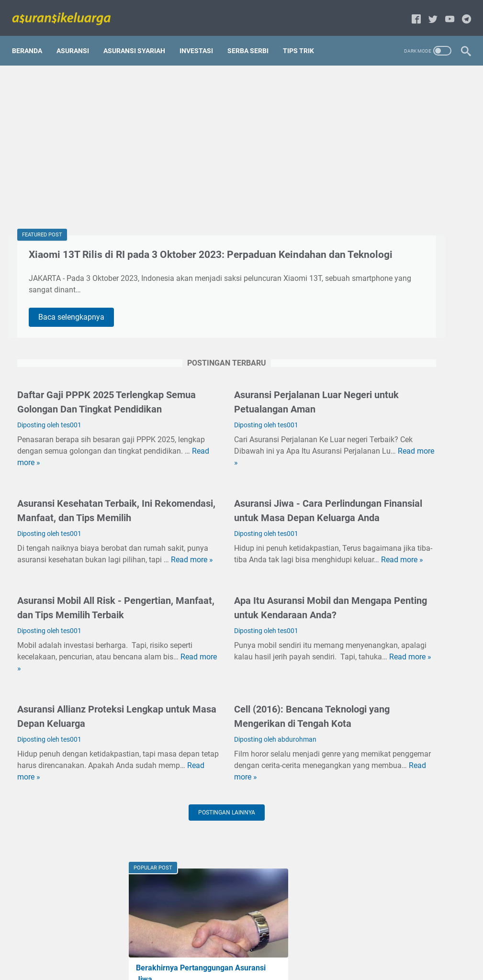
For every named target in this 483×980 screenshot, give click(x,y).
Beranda (32, 38)
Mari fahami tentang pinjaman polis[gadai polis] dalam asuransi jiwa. (403, 220)
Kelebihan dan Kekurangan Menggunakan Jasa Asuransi (404, 378)
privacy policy (203, 956)
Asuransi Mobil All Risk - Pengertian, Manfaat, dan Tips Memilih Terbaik (82, 672)
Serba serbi (253, 38)
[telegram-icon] (461, 12)
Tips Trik (304, 38)
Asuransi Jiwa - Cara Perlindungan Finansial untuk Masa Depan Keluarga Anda (236, 549)
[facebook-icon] (411, 12)
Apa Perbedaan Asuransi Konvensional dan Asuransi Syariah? (404, 505)
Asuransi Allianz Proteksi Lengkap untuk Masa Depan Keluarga (77, 795)
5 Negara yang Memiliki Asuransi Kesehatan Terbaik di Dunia (406, 574)
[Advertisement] (167, 137)
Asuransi (78, 38)
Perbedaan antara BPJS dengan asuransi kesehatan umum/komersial (405, 780)
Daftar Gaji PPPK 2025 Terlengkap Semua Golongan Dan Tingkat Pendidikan (88, 426)
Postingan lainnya (167, 899)
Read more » (127, 494)
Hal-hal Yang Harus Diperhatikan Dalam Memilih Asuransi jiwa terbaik (406, 642)
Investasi (202, 38)
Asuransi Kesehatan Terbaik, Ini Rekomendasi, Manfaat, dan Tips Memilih (87, 549)
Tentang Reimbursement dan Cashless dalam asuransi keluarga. (408, 299)
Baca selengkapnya (79, 332)
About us (287, 956)
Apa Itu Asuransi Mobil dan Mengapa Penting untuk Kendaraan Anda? (231, 672)
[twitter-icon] (428, 12)
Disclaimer (248, 956)
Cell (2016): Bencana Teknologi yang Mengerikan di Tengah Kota (406, 711)
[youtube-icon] (444, 12)
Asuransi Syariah (140, 38)
